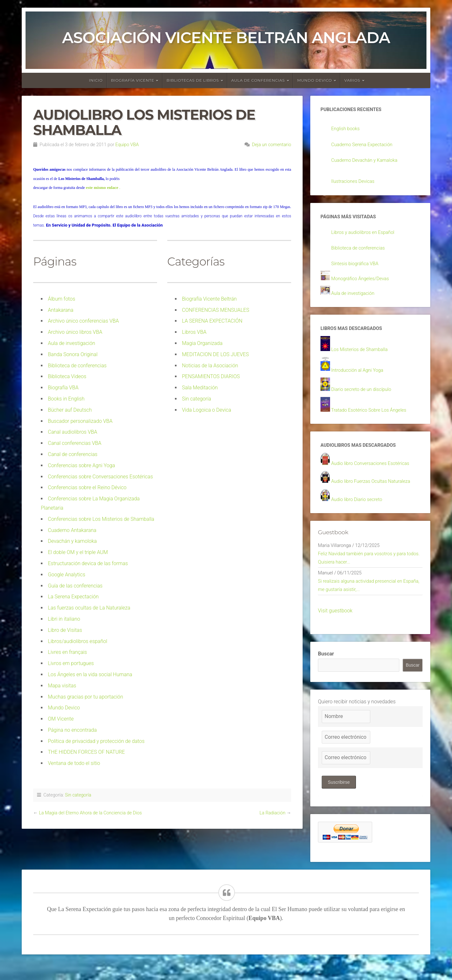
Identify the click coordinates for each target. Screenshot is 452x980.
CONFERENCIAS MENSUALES (216, 310)
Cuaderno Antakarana (72, 530)
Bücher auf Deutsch (70, 410)
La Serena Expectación (73, 597)
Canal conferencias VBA (75, 443)
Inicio (96, 80)
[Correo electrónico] (346, 752)
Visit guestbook (335, 626)
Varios (352, 80)
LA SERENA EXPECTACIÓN (212, 321)
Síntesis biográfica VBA (357, 268)
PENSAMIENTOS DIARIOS (211, 376)
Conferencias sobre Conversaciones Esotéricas (100, 477)
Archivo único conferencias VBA (83, 321)
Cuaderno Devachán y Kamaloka (368, 162)
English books (347, 129)
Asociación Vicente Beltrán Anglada (226, 38)
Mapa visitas (62, 686)
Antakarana (61, 310)
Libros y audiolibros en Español (366, 236)
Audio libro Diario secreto (359, 509)
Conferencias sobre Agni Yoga (81, 465)
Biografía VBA (63, 388)
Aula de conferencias (258, 80)
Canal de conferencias (73, 454)
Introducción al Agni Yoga (360, 377)
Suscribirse (339, 797)
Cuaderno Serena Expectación (365, 146)
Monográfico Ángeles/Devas (363, 283)
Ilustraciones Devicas (355, 183)
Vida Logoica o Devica (207, 410)
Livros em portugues (71, 663)
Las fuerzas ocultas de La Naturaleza (89, 608)
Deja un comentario (271, 145)
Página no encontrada (72, 730)
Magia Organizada (202, 343)
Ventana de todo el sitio (74, 763)
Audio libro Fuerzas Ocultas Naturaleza (375, 491)
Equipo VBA (127, 145)
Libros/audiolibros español (78, 641)
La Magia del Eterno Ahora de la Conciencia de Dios (90, 813)
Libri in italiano (64, 619)
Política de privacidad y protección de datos (96, 741)
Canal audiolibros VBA (73, 432)
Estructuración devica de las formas (88, 563)
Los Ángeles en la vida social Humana (90, 674)
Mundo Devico (64, 708)
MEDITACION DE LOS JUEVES (215, 354)
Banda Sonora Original (73, 354)
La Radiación (272, 813)
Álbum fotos (62, 299)
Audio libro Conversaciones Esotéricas (374, 472)
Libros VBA (194, 332)
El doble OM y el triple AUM (78, 552)
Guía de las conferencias (75, 586)
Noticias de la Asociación (210, 366)
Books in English (66, 399)
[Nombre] (346, 732)
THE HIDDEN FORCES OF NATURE (86, 752)
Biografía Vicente (133, 80)
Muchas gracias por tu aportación (86, 697)
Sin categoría (196, 399)
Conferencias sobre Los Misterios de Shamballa (101, 519)
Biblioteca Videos (67, 376)
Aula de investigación (72, 343)
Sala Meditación (200, 388)
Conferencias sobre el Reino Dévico (87, 487)
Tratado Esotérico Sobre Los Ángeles (373, 418)
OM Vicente (61, 719)
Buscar (326, 669)
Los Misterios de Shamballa (362, 356)
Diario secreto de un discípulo (364, 397)
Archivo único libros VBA (75, 332)
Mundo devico (315, 80)
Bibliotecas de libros (193, 80)
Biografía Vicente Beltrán (209, 299)
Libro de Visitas (65, 630)
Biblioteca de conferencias (77, 366)
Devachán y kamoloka (72, 541)
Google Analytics (67, 575)
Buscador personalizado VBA (80, 421)
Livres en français (67, 652)
